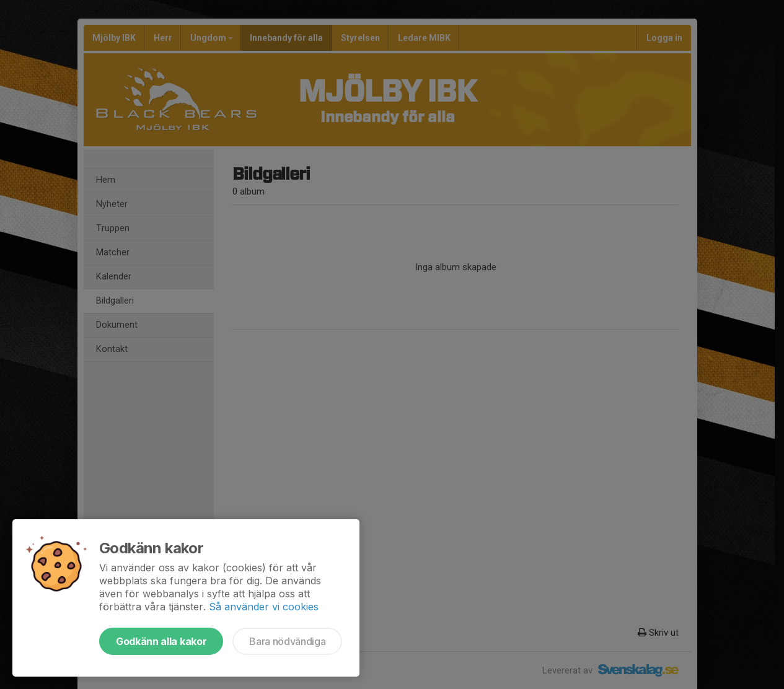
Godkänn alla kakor (161, 641)
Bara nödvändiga (287, 641)
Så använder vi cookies (264, 607)
